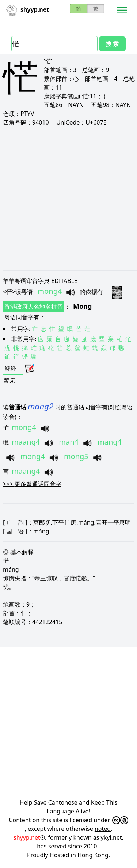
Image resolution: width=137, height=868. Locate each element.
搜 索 (112, 44)
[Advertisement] (68, 198)
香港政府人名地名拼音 (34, 307)
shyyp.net (27, 837)
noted (103, 829)
